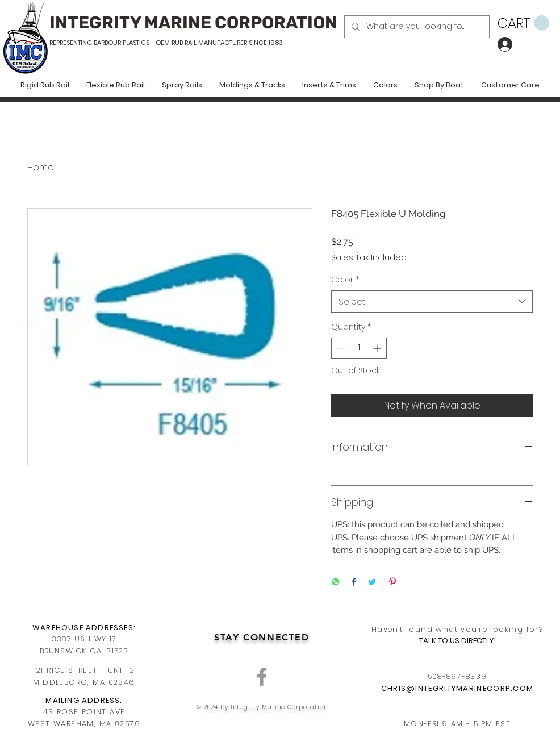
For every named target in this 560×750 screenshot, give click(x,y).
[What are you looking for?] (416, 27)
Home (41, 167)
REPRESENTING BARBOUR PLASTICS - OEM (110, 43)
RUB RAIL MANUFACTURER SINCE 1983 (226, 43)
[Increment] (378, 348)
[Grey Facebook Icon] (262, 677)
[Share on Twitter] (372, 583)
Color (345, 280)
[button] (523, 23)
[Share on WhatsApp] (336, 583)
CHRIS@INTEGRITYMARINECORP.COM (457, 688)
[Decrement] (340, 348)
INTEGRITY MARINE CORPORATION (193, 23)
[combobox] (432, 301)
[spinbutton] (359, 348)
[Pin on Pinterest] (392, 583)
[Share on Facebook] (354, 583)
